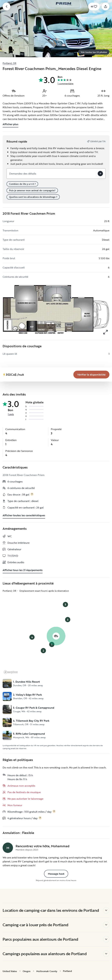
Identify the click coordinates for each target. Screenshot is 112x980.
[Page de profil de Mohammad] (8, 848)
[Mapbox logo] (11, 672)
